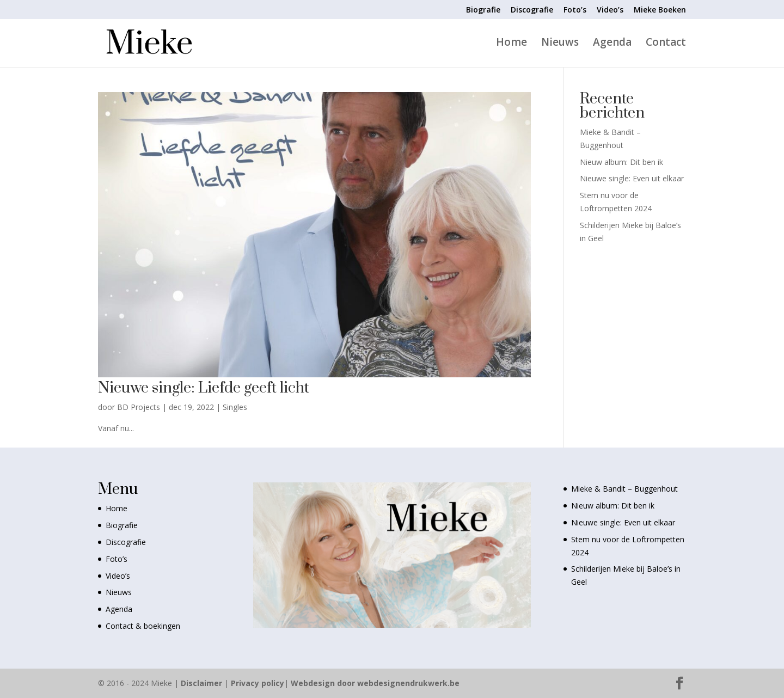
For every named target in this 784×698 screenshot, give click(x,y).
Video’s (610, 10)
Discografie (532, 10)
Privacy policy (258, 683)
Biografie (483, 10)
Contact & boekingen (143, 626)
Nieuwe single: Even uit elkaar (632, 178)
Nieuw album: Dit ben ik (621, 162)
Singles (235, 407)
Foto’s (575, 10)
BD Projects (139, 407)
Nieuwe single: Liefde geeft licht (204, 388)
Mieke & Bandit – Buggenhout (624, 489)
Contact (666, 44)
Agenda (612, 44)
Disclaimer (201, 683)
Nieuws (560, 44)
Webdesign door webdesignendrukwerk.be (375, 683)
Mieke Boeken (660, 10)
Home (512, 44)
